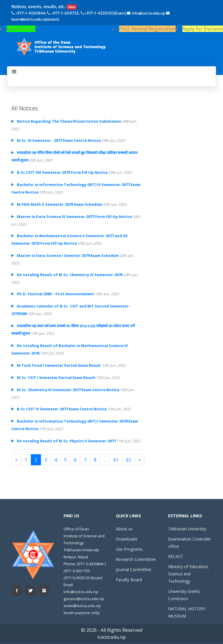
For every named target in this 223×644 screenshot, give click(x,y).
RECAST (176, 556)
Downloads (127, 539)
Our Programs (129, 549)
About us (124, 529)
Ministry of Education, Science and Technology (189, 574)
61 (116, 460)
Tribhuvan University (187, 529)
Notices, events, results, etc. (44, 7)
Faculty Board (129, 580)
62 (129, 460)
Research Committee (136, 559)
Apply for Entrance (203, 29)
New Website (21, 29)
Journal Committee (134, 569)
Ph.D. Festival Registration (147, 29)
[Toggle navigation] (14, 72)
